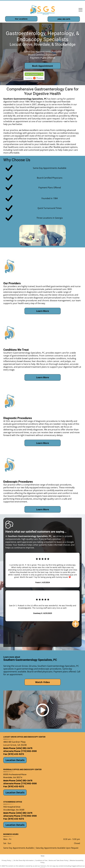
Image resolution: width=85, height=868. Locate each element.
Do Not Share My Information (24, 860)
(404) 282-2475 (24, 748)
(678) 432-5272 (16, 754)
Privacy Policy (6, 860)
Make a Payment (32, 74)
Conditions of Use (41, 860)
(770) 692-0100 (29, 751)
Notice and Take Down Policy (58, 860)
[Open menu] (80, 10)
